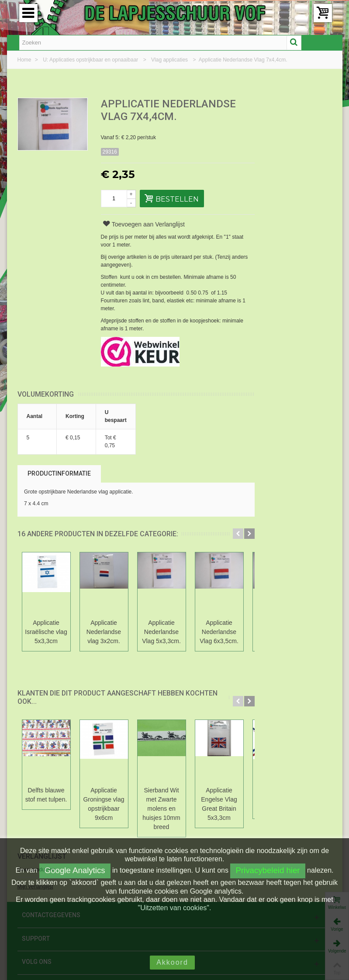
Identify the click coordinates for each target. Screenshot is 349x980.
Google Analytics (75, 870)
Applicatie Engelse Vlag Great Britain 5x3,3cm (219, 804)
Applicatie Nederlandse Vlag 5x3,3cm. (161, 632)
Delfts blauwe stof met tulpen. (46, 795)
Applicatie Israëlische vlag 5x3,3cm (46, 632)
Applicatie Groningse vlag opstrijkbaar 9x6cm (104, 804)
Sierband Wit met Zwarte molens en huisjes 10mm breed (161, 809)
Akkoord (172, 962)
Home (25, 60)
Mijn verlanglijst (281, 135)
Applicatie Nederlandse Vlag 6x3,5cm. (219, 632)
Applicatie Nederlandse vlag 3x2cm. (104, 632)
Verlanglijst (287, 105)
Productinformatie (59, 473)
